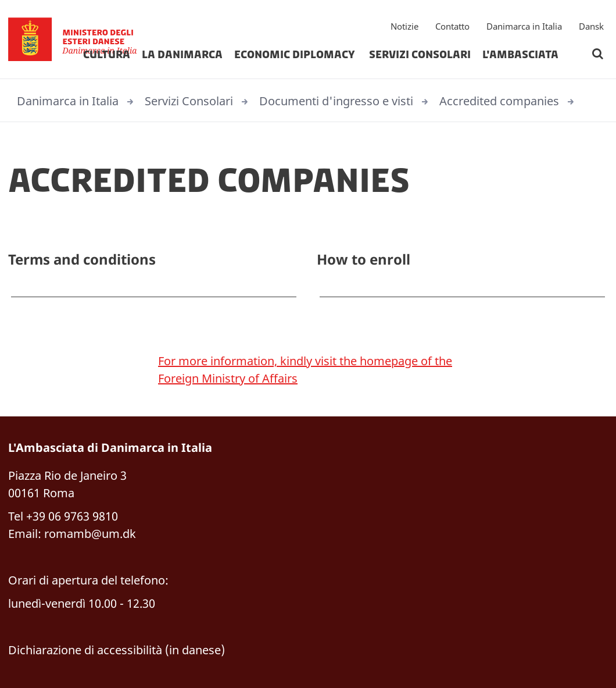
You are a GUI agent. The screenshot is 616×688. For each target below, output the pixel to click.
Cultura (107, 55)
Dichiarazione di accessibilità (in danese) (117, 650)
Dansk (591, 26)
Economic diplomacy (296, 55)
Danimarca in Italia (524, 26)
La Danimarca (182, 55)
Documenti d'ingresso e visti (336, 101)
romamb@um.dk (90, 534)
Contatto (452, 26)
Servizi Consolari (420, 55)
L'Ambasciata (520, 55)
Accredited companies (499, 101)
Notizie (404, 26)
